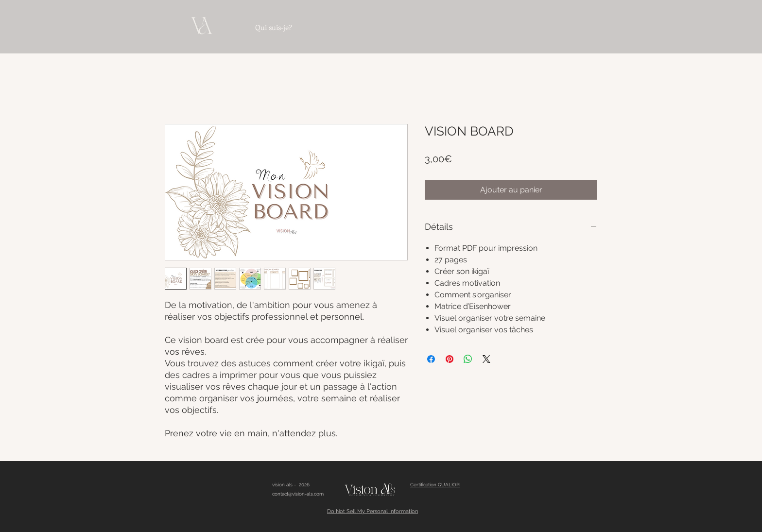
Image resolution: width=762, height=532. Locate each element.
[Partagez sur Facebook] (431, 359)
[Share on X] (486, 359)
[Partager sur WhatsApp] (468, 359)
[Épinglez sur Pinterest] (450, 359)
